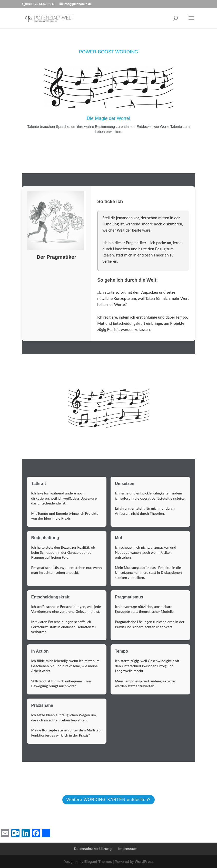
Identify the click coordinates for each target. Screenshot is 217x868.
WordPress (144, 862)
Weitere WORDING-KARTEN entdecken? (109, 800)
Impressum (128, 849)
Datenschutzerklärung (93, 849)
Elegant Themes (98, 862)
